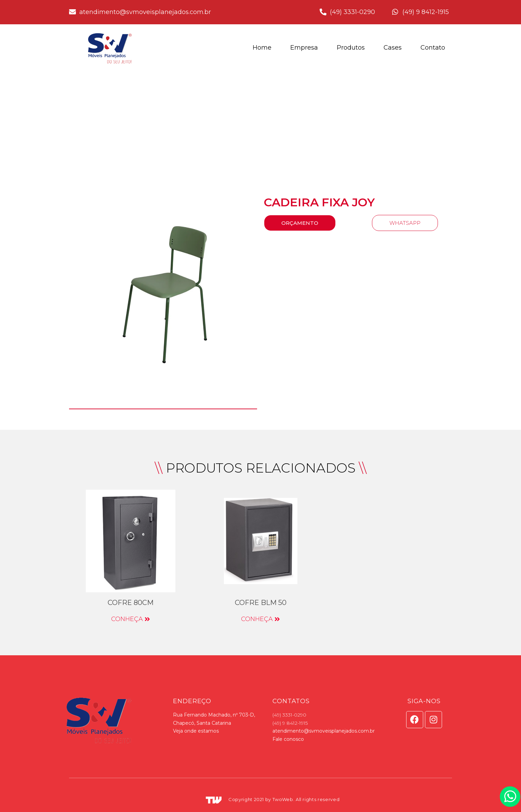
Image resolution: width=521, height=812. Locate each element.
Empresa (304, 48)
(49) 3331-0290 (289, 715)
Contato (433, 48)
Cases (393, 48)
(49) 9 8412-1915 (290, 723)
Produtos (351, 48)
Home (262, 48)
